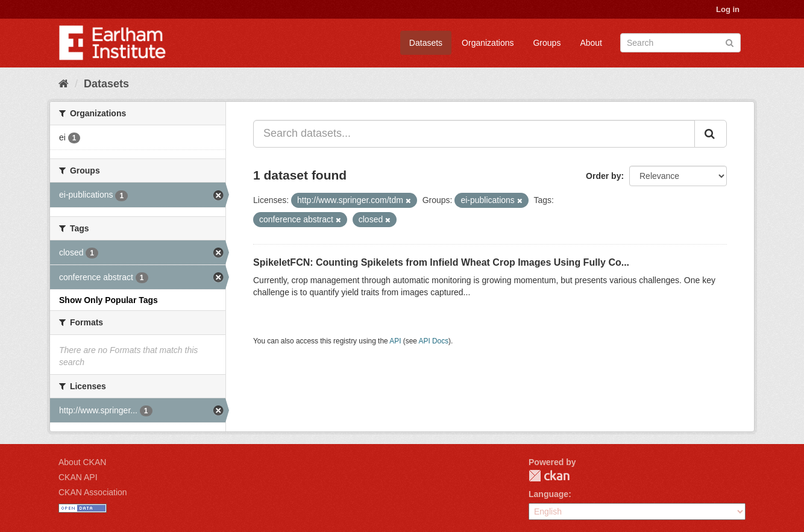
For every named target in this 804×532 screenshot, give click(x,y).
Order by (603, 176)
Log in (728, 9)
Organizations (488, 43)
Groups (547, 43)
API (395, 341)
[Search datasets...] (474, 134)
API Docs (434, 341)
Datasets (426, 43)
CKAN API (78, 477)
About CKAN (82, 462)
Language (548, 494)
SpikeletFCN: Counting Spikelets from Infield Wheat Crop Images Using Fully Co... (441, 262)
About (591, 43)
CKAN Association (93, 492)
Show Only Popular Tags (108, 300)
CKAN (549, 476)
